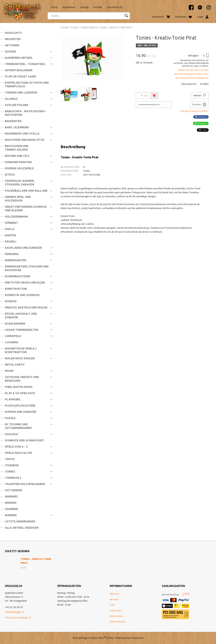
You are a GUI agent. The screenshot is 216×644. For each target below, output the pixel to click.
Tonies (10, 471)
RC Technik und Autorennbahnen (18, 426)
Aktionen (12, 45)
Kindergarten (16, 260)
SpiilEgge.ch (84, 638)
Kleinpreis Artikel (19, 58)
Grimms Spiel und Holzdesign (18, 199)
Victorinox (13, 490)
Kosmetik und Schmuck (22, 295)
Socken (10, 51)
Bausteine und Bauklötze (25, 140)
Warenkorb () (115, 7)
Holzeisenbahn (16, 216)
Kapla (10, 229)
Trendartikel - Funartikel (25, 64)
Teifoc (10, 459)
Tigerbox (12, 465)
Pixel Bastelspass (19, 387)
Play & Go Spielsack (20, 393)
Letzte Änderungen (20, 521)
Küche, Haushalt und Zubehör (21, 315)
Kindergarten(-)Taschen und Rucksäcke (27, 268)
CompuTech (137, 638)
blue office (99, 638)
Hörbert (11, 223)
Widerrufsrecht (118, 622)
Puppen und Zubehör (21, 412)
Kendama (12, 254)
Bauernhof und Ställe (22, 133)
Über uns (114, 594)
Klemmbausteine (18, 276)
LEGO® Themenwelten (22, 330)
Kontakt (98, 7)
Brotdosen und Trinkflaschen (17, 148)
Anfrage (84, 7)
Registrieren (69, 7)
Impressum (116, 610)
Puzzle (10, 418)
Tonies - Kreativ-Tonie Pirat (116, 27)
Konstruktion (16, 289)
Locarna (12, 342)
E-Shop (65, 27)
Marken (11, 515)
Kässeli (11, 241)
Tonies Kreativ (89, 27)
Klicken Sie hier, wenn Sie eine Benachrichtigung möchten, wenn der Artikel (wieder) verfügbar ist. (191, 74)
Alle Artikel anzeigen (22, 528)
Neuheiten (13, 39)
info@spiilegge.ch (14, 612)
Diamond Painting (18, 162)
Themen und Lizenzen (21, 92)
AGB (112, 605)
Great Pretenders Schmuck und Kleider (26, 208)
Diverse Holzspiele (19, 168)
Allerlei (11, 99)
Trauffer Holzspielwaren (25, 484)
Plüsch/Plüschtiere (20, 406)
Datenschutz (116, 616)
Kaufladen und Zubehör (23, 248)
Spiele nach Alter (18, 453)
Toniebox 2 (13, 478)
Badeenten (13, 121)
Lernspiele (13, 336)
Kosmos (11, 301)
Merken (200, 95)
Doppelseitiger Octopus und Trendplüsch (27, 84)
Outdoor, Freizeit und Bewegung (22, 379)
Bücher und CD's (17, 156)
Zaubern (11, 509)
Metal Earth (15, 364)
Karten (10, 235)
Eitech (10, 174)
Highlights (13, 33)
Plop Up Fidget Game (20, 76)
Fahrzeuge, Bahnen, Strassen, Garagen (20, 183)
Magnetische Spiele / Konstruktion (21, 350)
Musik (9, 371)
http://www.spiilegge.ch (18, 618)
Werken (11, 503)
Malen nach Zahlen (20, 358)
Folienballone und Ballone (26, 191)
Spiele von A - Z (16, 447)
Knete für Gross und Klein (25, 282)
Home (54, 7)
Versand (114, 599)
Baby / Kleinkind (17, 127)
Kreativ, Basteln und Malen (26, 307)
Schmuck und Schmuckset (25, 440)
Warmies (11, 496)
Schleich (12, 434)
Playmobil (13, 399)
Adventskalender (19, 70)
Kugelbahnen (15, 323)
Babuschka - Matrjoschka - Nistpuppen (26, 113)
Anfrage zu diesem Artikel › (194, 111)
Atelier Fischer (17, 105)
